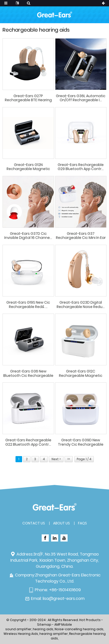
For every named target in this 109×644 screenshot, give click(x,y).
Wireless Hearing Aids (21, 634)
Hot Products (90, 620)
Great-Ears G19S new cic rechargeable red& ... (28, 305)
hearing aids (43, 629)
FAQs (82, 523)
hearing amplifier (54, 634)
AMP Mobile (63, 624)
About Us (61, 523)
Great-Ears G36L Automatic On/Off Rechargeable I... (81, 98)
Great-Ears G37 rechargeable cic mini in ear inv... (81, 236)
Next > (56, 459)
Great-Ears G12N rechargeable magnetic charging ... (28, 167)
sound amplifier (18, 629)
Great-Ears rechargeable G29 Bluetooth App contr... (81, 167)
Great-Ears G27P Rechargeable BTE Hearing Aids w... (28, 98)
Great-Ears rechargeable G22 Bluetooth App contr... (28, 442)
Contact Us (34, 523)
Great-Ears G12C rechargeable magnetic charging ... (81, 373)
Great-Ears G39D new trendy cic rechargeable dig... (81, 442)
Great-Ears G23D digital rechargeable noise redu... (81, 305)
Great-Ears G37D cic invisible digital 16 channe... (28, 236)
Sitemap (44, 624)
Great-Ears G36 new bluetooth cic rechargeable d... (28, 373)
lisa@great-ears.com (64, 598)
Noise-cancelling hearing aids (79, 629)
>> (69, 459)
